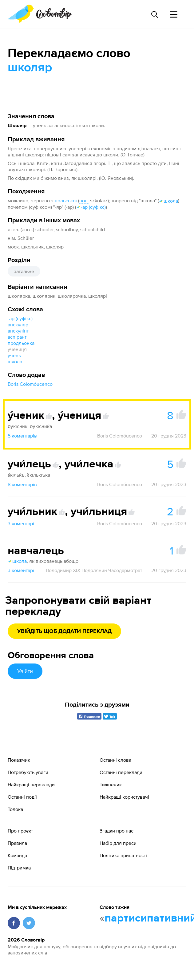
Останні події (22, 797)
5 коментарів (22, 436)
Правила (17, 843)
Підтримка (19, 868)
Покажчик (19, 760)
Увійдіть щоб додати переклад (64, 631)
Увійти (25, 671)
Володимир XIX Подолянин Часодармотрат (94, 570)
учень (14, 355)
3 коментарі (21, 523)
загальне (24, 271)
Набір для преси (118, 843)
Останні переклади (121, 772)
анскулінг (18, 331)
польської (66, 200)
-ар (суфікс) (91, 207)
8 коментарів (22, 484)
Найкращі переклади (31, 784)
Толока (15, 809)
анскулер (18, 325)
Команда (17, 855)
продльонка (21, 343)
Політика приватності (123, 855)
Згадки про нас (117, 831)
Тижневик (111, 784)
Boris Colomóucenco (30, 384)
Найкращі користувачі (124, 797)
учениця (17, 349)
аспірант (17, 337)
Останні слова (115, 760)
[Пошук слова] (154, 14)
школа (168, 201)
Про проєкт (20, 831)
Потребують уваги (28, 772)
